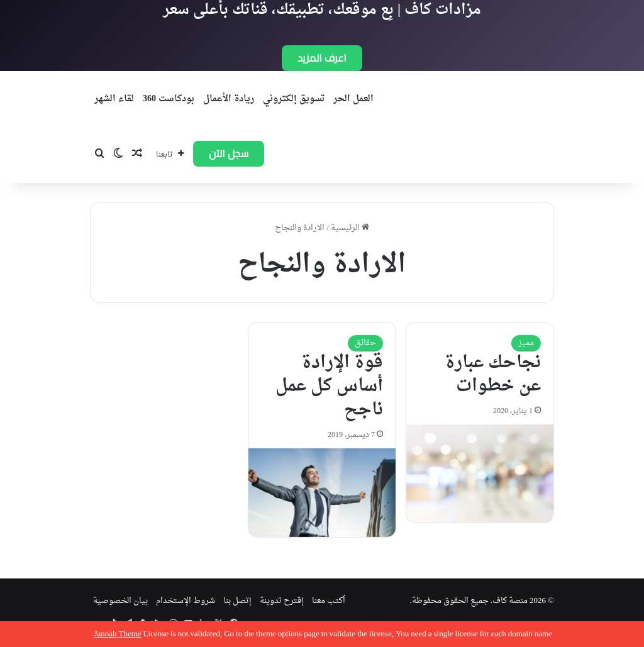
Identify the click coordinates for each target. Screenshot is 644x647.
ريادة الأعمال (229, 99)
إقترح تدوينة (282, 601)
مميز (526, 343)
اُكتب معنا (329, 601)
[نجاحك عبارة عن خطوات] (480, 473)
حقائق (365, 343)
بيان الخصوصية (120, 601)
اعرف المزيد (322, 58)
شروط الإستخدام (186, 601)
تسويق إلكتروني (294, 99)
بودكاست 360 (169, 99)
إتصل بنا (237, 601)
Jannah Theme (117, 634)
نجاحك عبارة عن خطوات (493, 375)
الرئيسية (350, 228)
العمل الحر (353, 99)
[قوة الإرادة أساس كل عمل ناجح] (322, 493)
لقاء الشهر (114, 99)
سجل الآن (229, 153)
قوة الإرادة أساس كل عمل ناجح (329, 387)
